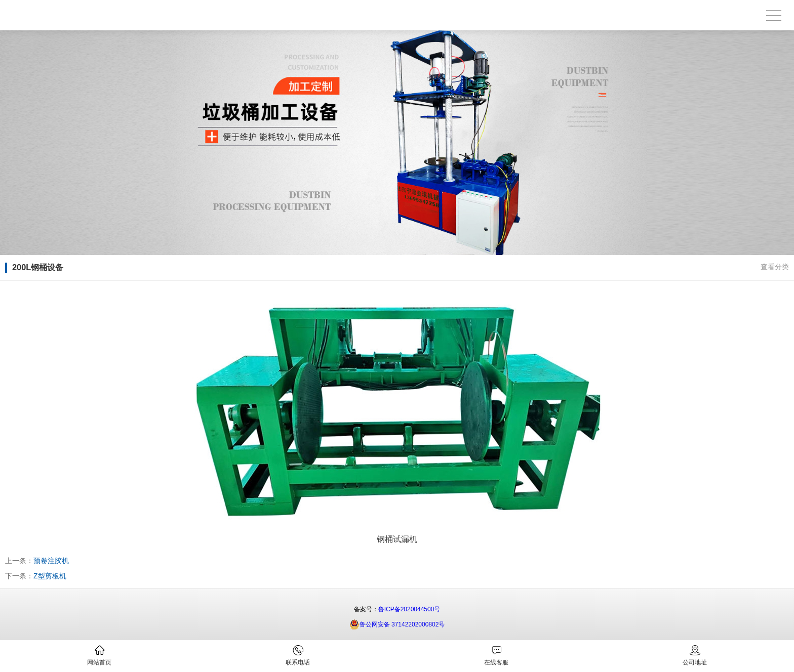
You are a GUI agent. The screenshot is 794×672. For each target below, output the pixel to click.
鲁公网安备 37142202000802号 (397, 624)
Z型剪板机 (50, 576)
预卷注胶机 (51, 561)
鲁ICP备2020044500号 (409, 609)
